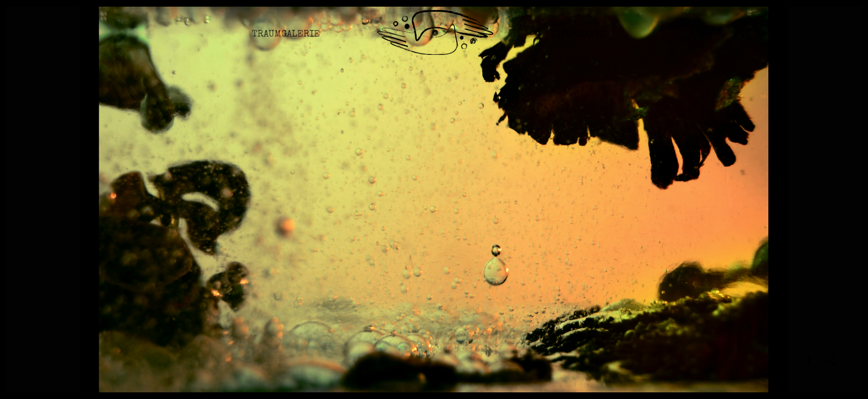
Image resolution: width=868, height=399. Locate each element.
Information (580, 41)
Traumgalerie (286, 41)
